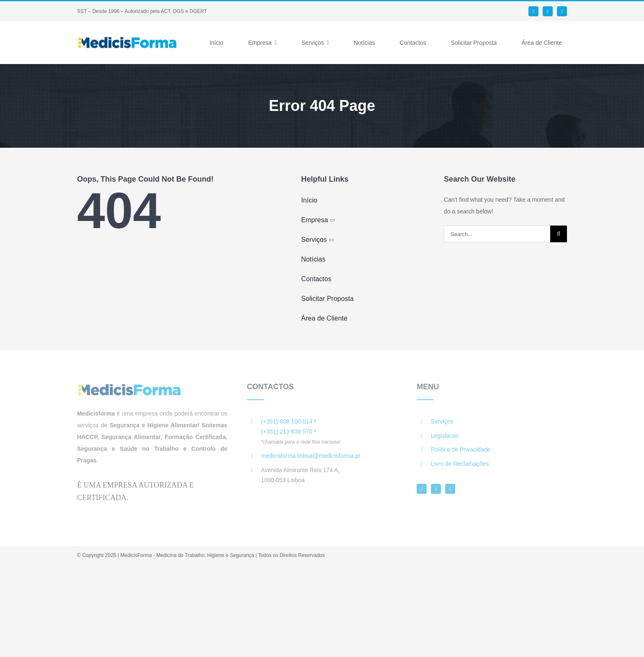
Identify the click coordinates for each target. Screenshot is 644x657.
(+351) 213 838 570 (287, 434)
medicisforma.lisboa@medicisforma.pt (310, 458)
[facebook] (533, 11)
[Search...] (497, 234)
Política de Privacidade (461, 452)
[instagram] (562, 11)
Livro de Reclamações (460, 466)
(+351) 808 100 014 (287, 424)
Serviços (442, 424)
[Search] (559, 234)
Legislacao (445, 438)
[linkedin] (548, 11)
